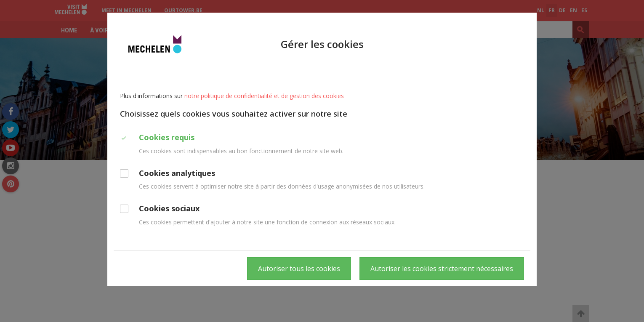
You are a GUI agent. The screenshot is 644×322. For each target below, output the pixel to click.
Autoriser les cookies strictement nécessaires (442, 269)
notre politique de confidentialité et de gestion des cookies (264, 96)
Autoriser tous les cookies (299, 269)
